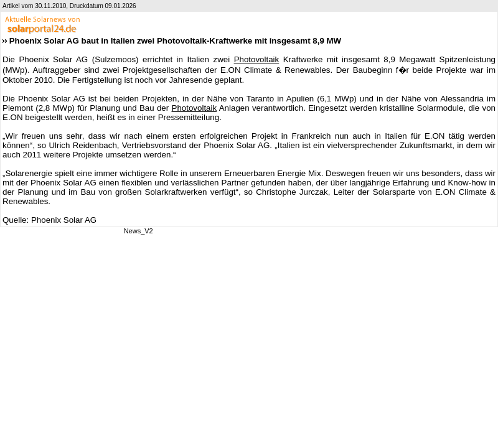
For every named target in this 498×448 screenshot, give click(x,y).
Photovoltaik (257, 59)
